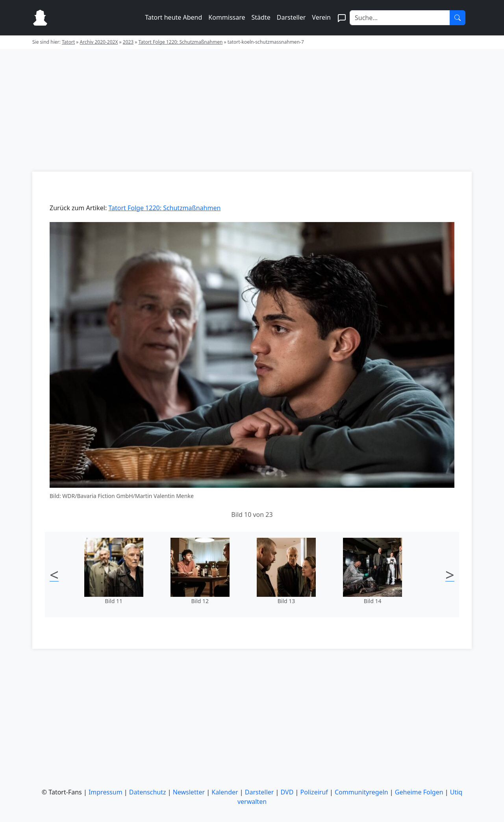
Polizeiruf (314, 792)
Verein (321, 17)
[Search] (400, 18)
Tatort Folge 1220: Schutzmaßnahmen (181, 42)
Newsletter (189, 792)
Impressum (106, 792)
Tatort (68, 42)
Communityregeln (361, 792)
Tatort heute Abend (173, 17)
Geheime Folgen (419, 792)
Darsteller (291, 17)
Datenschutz (148, 792)
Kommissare (227, 17)
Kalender (225, 792)
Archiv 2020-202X (99, 42)
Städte (261, 17)
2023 (128, 42)
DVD (287, 792)
